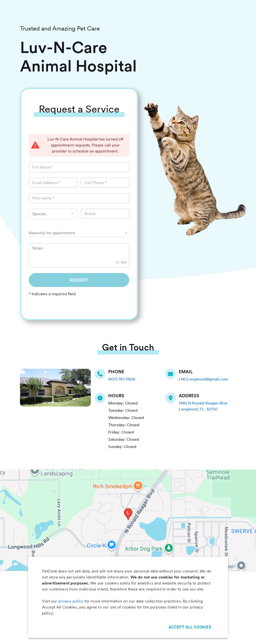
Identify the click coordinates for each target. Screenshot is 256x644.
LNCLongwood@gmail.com (203, 379)
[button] (79, 233)
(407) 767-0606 (122, 379)
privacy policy (71, 601)
